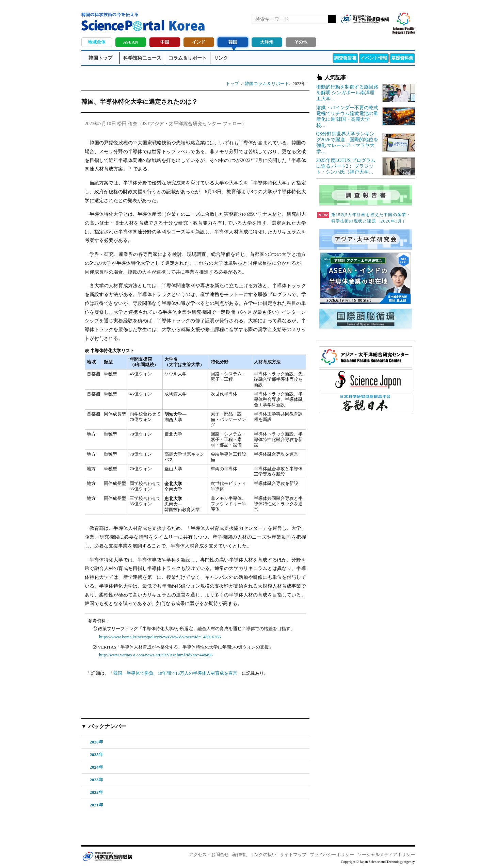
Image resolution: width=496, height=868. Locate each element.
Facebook (361, 30)
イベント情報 (374, 58)
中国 (165, 42)
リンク (221, 58)
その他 (301, 42)
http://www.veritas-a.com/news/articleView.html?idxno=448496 (156, 655)
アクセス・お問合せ (209, 855)
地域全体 (97, 42)
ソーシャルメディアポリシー (386, 855)
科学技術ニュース (142, 58)
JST (107, 856)
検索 (332, 19)
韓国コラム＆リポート (267, 84)
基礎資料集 (402, 58)
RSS (349, 30)
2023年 (97, 780)
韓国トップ (100, 58)
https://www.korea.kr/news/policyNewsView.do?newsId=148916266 (160, 637)
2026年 (97, 742)
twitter (372, 30)
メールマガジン (384, 30)
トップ (232, 84)
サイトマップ (293, 855)
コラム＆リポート (188, 58)
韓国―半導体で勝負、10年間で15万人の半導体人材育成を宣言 (175, 673)
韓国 (233, 42)
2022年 (97, 792)
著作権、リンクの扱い (254, 855)
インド (199, 42)
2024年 (97, 767)
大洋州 (267, 42)
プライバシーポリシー (332, 855)
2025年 (97, 755)
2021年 (97, 805)
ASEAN (130, 42)
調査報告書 (345, 58)
